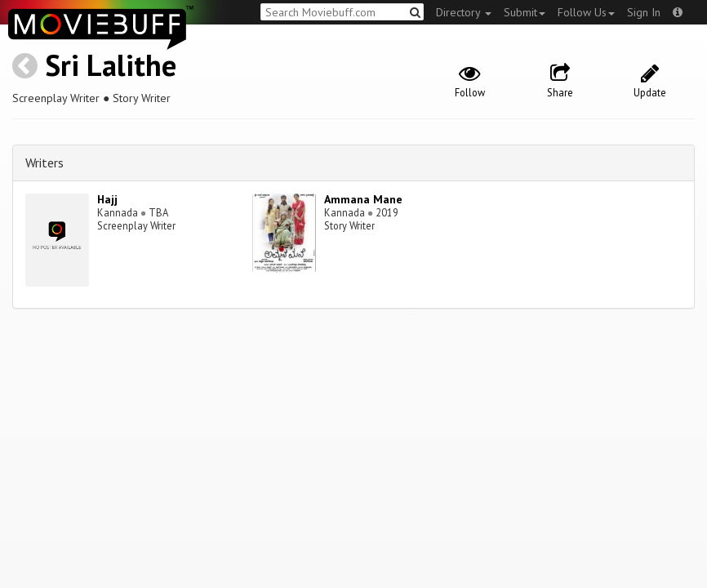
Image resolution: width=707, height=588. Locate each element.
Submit (525, 12)
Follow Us (586, 12)
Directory (464, 12)
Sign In (644, 12)
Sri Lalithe (111, 65)
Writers (44, 163)
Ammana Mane (363, 199)
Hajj (107, 199)
